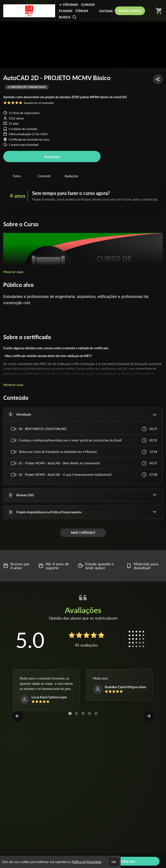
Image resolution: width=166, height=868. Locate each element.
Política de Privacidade (86, 862)
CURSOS (88, 4)
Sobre (17, 176)
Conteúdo (44, 176)
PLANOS (66, 11)
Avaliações (71, 176)
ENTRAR (106, 11)
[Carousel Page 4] (89, 713)
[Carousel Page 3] (83, 713)
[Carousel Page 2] (77, 713)
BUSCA (68, 17)
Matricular (52, 157)
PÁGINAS (68, 4)
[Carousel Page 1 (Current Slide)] (70, 713)
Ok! (114, 862)
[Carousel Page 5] (96, 713)
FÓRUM (82, 11)
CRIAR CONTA (130, 11)
